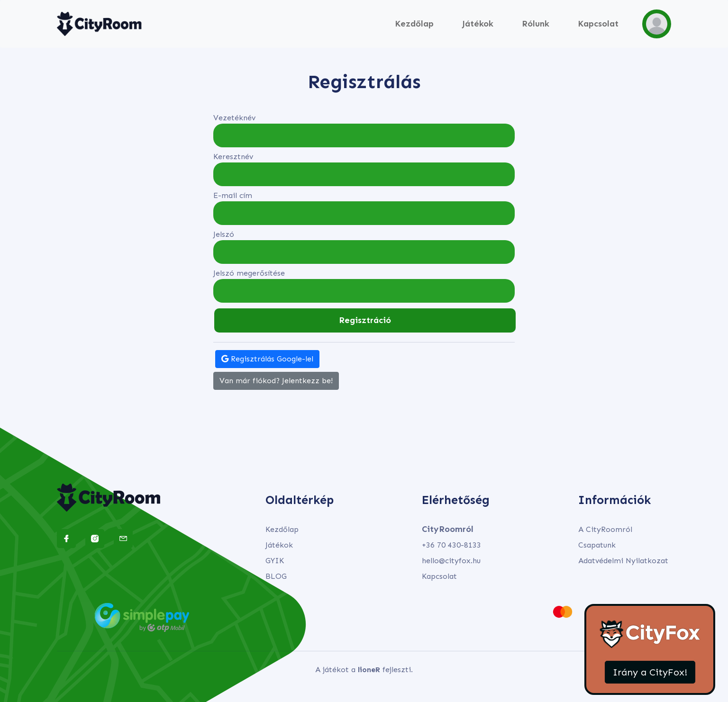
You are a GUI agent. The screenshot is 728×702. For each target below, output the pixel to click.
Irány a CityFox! (650, 672)
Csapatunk (597, 545)
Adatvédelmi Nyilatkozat (623, 561)
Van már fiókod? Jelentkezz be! (276, 381)
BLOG (276, 576)
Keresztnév (233, 157)
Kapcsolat (598, 24)
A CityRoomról (605, 529)
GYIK (275, 561)
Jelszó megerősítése (249, 273)
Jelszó (224, 234)
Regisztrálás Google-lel (267, 359)
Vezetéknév (234, 118)
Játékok (478, 24)
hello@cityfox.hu (451, 561)
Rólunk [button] (536, 24)
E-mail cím (233, 195)
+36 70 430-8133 (451, 545)
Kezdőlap (414, 24)
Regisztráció (365, 320)
